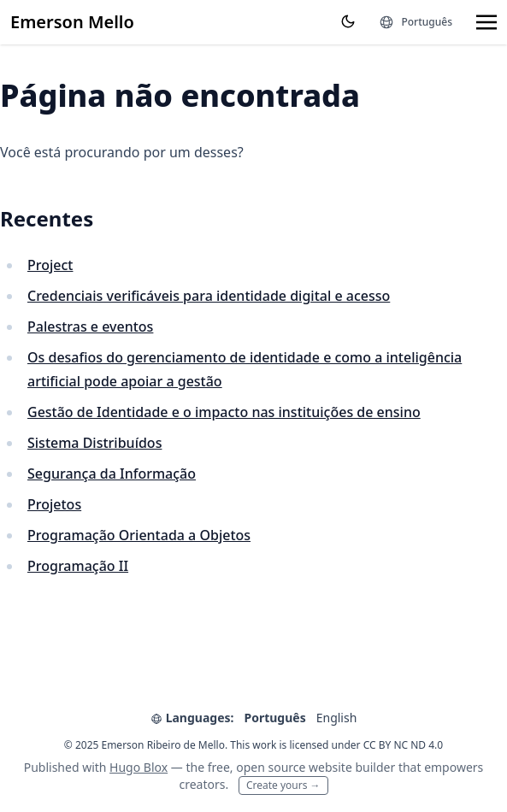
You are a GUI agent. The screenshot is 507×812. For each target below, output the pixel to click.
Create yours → (283, 785)
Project (50, 265)
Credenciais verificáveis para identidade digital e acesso (209, 296)
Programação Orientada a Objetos (139, 535)
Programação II (78, 566)
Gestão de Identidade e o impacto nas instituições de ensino (224, 412)
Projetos (54, 504)
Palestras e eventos (90, 327)
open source (271, 767)
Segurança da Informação (112, 474)
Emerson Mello (72, 22)
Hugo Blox (139, 767)
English (337, 718)
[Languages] (416, 22)
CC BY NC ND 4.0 (404, 745)
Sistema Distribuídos (94, 443)
